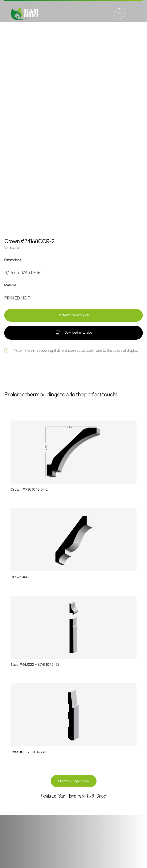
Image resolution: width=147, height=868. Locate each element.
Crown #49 (20, 386)
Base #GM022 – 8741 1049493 (35, 473)
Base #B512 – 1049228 (28, 561)
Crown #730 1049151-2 (29, 298)
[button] (119, 14)
